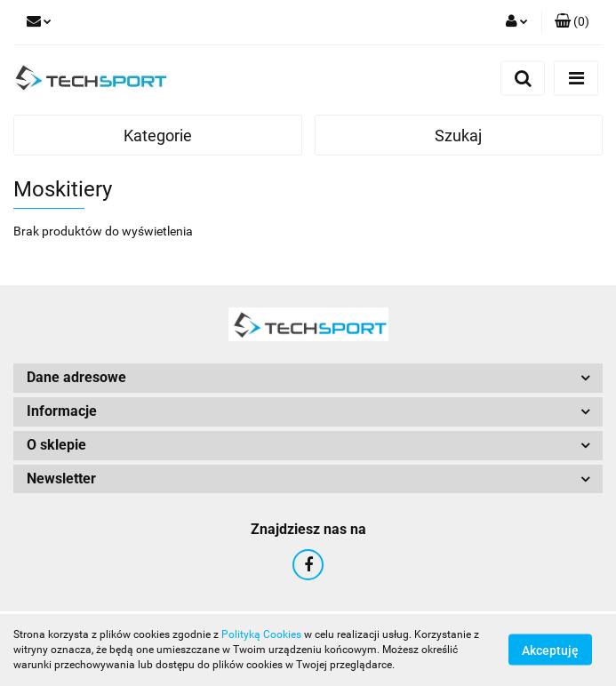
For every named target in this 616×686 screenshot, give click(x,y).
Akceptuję (550, 650)
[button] (572, 22)
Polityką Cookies (261, 634)
